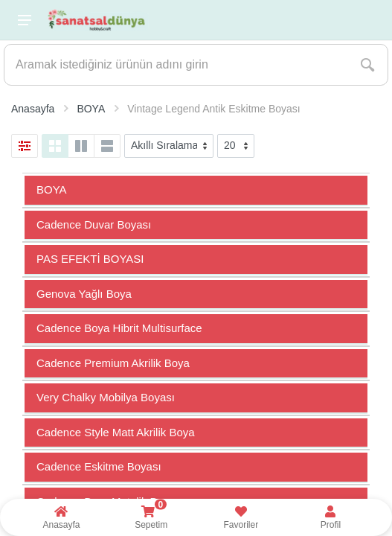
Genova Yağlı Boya (84, 294)
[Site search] (176, 65)
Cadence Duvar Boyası (94, 224)
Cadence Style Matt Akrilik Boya (116, 432)
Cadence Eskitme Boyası (99, 466)
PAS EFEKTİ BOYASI (90, 259)
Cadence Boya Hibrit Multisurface (119, 328)
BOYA (52, 189)
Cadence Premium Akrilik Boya (113, 363)
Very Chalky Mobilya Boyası (106, 397)
